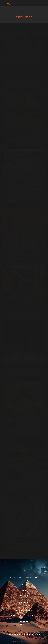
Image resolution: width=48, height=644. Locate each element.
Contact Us (24, 595)
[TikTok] (27, 624)
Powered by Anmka (35, 635)
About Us (24, 590)
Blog (24, 593)
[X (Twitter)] (24, 624)
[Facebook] (21, 624)
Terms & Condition (18, 641)
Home (24, 588)
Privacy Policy (31, 641)
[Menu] (44, 3)
